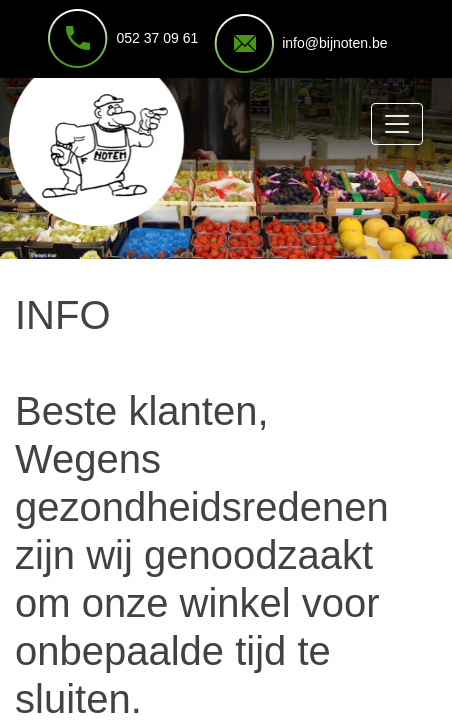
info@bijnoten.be (334, 43)
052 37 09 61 (157, 38)
